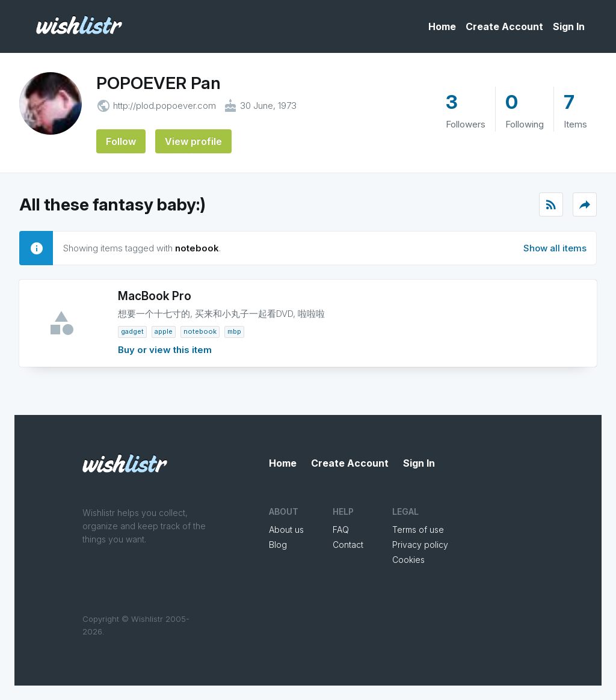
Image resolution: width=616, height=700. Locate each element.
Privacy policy (420, 545)
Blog (278, 545)
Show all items (555, 248)
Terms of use (418, 530)
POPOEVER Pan (159, 83)
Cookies (408, 560)
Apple (164, 331)
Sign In (569, 26)
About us (286, 530)
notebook (200, 331)
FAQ (341, 530)
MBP (234, 331)
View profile (193, 141)
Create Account (504, 26)
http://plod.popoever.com (165, 106)
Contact (348, 545)
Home (442, 26)
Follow (121, 141)
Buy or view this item (165, 350)
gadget (132, 331)
